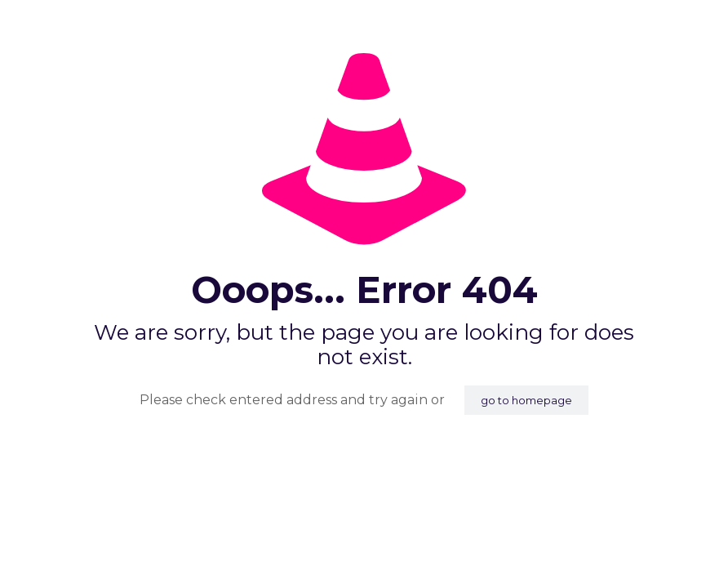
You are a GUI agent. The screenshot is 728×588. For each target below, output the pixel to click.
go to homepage (526, 400)
